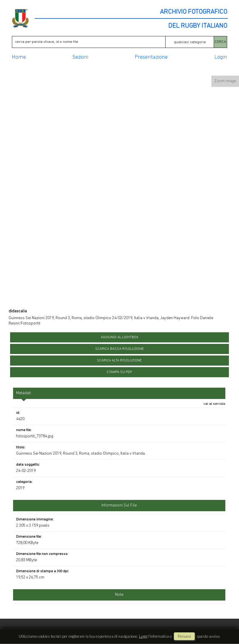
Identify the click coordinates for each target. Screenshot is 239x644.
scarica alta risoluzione (119, 361)
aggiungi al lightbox (119, 337)
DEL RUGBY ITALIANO (198, 26)
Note (119, 595)
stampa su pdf (119, 372)
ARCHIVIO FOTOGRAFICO (194, 12)
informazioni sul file (119, 505)
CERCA (220, 42)
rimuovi (184, 636)
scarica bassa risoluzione (119, 349)
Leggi (143, 636)
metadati (23, 393)
